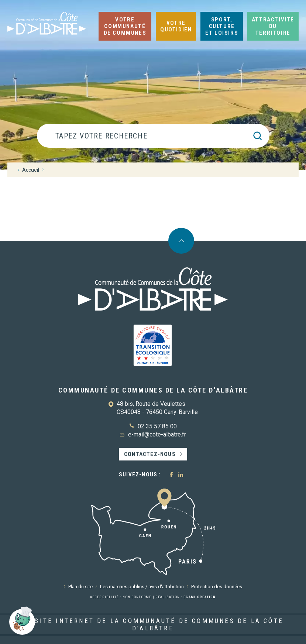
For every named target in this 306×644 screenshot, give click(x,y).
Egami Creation (200, 597)
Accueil (31, 170)
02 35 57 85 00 (157, 426)
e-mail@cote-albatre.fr (157, 434)
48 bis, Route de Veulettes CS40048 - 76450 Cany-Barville (157, 408)
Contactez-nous (150, 454)
